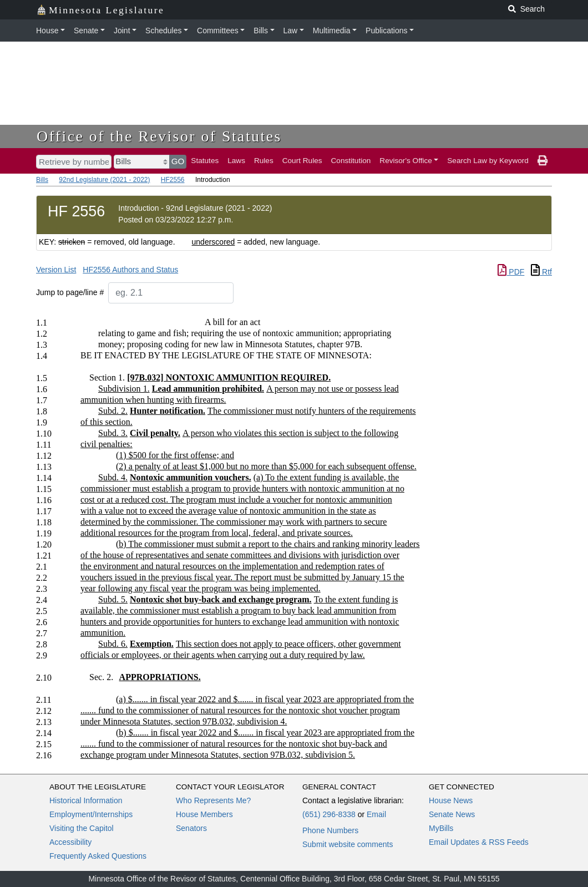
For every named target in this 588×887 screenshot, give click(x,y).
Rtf (541, 272)
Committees (218, 31)
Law (291, 31)
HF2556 (173, 180)
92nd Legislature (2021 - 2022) (104, 180)
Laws (236, 161)
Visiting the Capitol (82, 828)
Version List (56, 270)
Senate (86, 31)
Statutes (205, 161)
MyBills (441, 828)
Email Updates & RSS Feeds (479, 842)
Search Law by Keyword (488, 161)
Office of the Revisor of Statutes (159, 136)
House (47, 31)
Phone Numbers (330, 830)
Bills (261, 31)
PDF (511, 272)
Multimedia (332, 31)
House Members (204, 814)
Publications (387, 31)
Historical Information (86, 800)
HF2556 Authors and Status (130, 270)
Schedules (163, 31)
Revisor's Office (406, 161)
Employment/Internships (91, 814)
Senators (191, 828)
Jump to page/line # (70, 292)
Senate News (452, 814)
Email (376, 814)
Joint (122, 31)
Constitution (351, 161)
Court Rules (302, 161)
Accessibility (70, 842)
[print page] (543, 161)
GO (178, 161)
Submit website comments (348, 844)
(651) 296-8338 (329, 814)
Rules (264, 161)
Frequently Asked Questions (98, 856)
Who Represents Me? (213, 800)
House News (451, 800)
